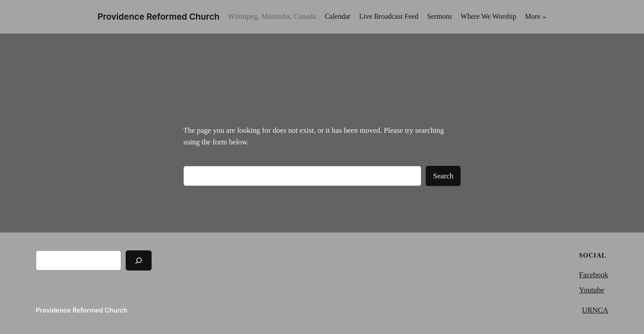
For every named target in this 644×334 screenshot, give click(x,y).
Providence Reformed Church (159, 17)
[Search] (139, 260)
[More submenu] (536, 17)
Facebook (594, 275)
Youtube (592, 290)
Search (443, 176)
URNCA (595, 310)
